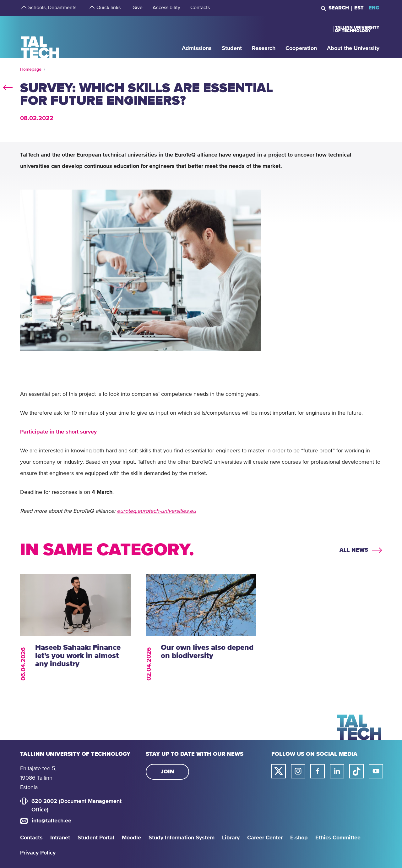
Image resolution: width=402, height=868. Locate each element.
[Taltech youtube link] (376, 771)
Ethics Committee (338, 838)
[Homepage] (40, 37)
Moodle (131, 838)
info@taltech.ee (52, 821)
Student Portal (96, 838)
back (8, 86)
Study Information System (182, 838)
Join (168, 772)
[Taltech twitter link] (279, 771)
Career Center (265, 838)
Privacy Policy (38, 853)
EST (359, 8)
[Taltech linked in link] (337, 771)
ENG (374, 8)
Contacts (31, 838)
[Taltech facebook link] (318, 771)
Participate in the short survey (58, 432)
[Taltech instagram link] (298, 771)
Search (339, 8)
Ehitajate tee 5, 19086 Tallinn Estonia (38, 778)
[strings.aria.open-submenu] (23, 8)
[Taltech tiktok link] (356, 771)
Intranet (60, 838)
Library (231, 838)
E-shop (299, 838)
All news (354, 550)
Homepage (31, 69)
